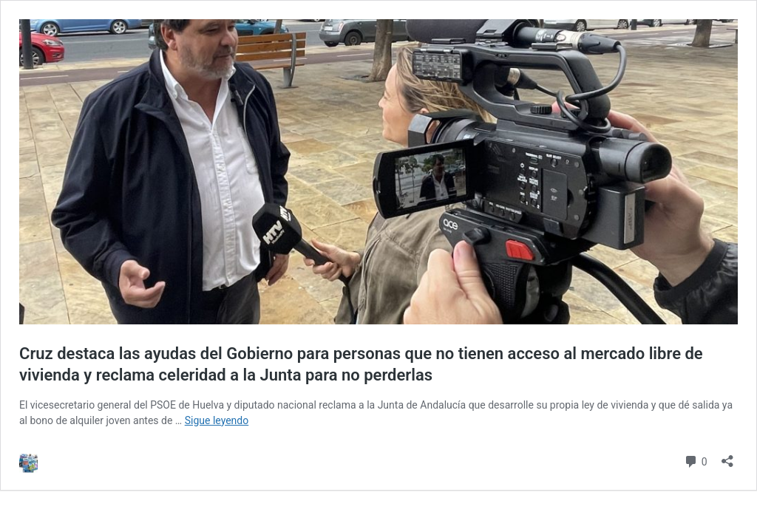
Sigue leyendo (217, 420)
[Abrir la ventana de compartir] (727, 456)
